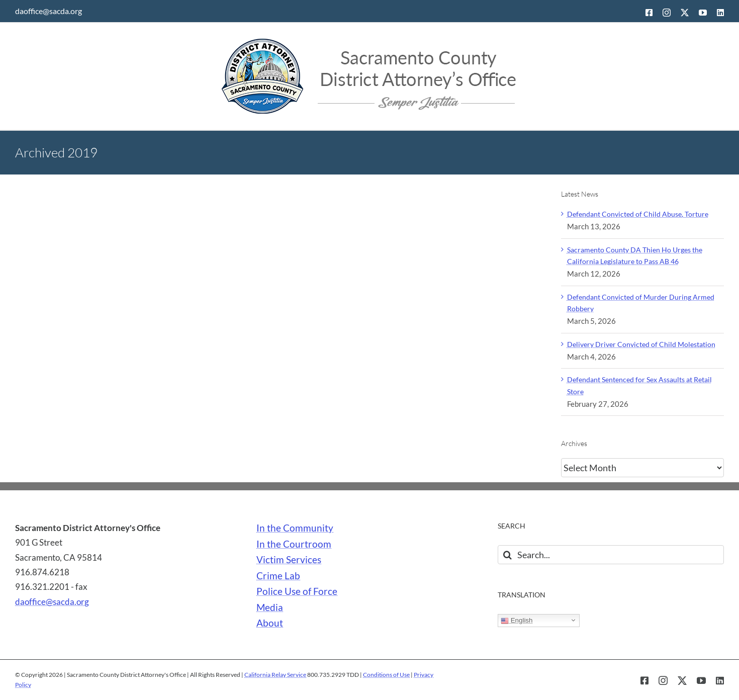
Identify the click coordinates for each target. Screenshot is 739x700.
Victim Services (289, 560)
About (270, 623)
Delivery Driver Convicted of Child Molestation (641, 344)
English (517, 621)
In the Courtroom (294, 544)
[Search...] (611, 555)
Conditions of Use (386, 675)
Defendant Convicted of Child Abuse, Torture (638, 214)
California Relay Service (275, 675)
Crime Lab (278, 576)
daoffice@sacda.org (49, 11)
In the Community (295, 528)
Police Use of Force (297, 591)
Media (270, 607)
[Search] (507, 555)
